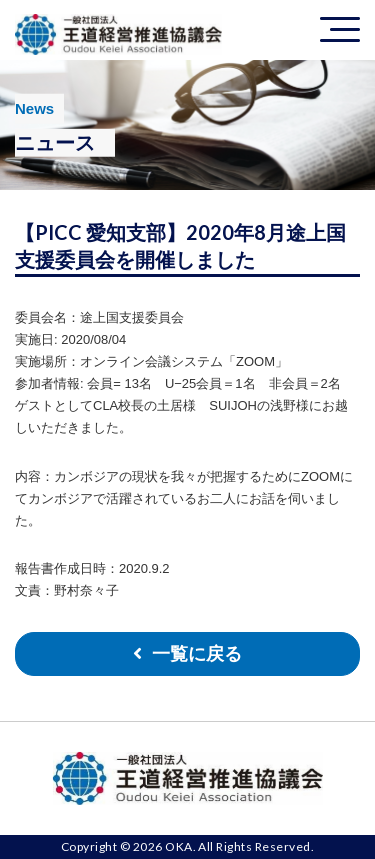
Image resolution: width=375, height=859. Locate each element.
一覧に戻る (197, 654)
